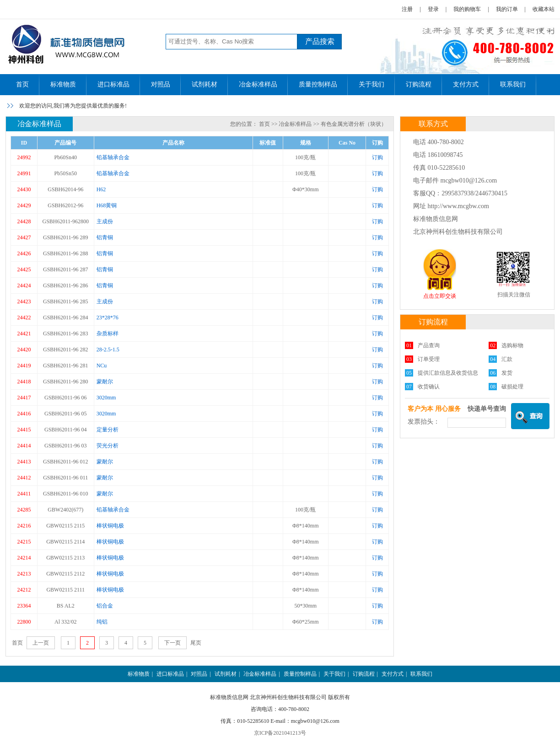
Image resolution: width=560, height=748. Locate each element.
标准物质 (63, 84)
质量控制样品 (318, 84)
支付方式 (466, 84)
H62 (101, 189)
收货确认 (429, 387)
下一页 (172, 643)
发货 (507, 373)
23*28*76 (108, 317)
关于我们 (372, 84)
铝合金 (105, 606)
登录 (433, 9)
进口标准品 (113, 84)
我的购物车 (467, 9)
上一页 (41, 643)
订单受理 (429, 359)
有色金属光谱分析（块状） (354, 124)
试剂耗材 (205, 84)
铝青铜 (105, 237)
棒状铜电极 (110, 526)
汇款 (507, 359)
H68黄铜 (107, 205)
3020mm (106, 398)
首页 (22, 84)
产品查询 (429, 345)
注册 (407, 9)
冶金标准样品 (258, 84)
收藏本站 (544, 9)
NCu (102, 366)
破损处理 (512, 387)
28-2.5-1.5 (108, 350)
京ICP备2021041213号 (280, 733)
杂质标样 (108, 334)
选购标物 (512, 345)
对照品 (161, 84)
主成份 (105, 221)
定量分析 (108, 430)
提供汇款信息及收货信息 (448, 373)
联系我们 (513, 84)
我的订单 (507, 9)
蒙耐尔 (105, 382)
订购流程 (419, 84)
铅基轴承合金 (113, 157)
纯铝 (102, 622)
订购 (377, 157)
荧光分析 (108, 446)
